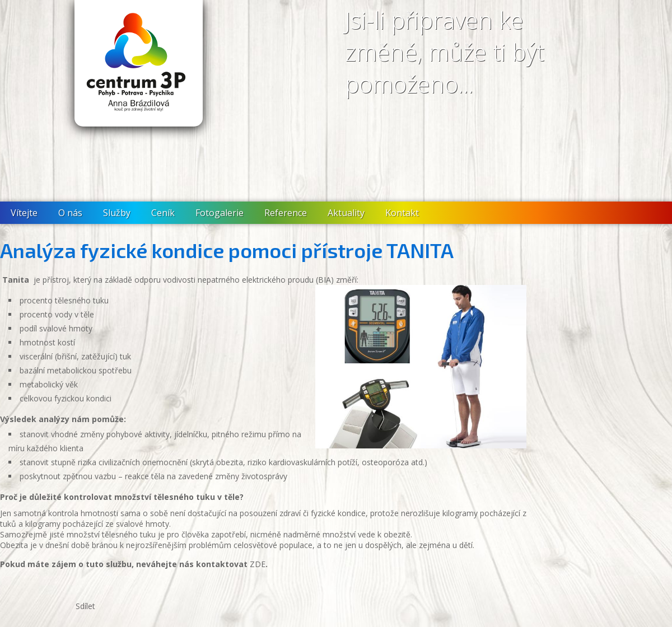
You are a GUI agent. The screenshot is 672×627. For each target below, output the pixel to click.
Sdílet (85, 606)
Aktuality (346, 213)
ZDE (258, 564)
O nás (70, 213)
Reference (286, 213)
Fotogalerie (220, 213)
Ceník (163, 213)
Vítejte (24, 213)
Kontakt (402, 213)
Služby (117, 213)
